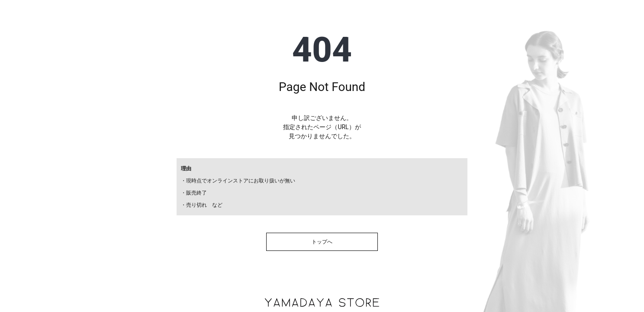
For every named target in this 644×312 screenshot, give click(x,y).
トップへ (322, 242)
